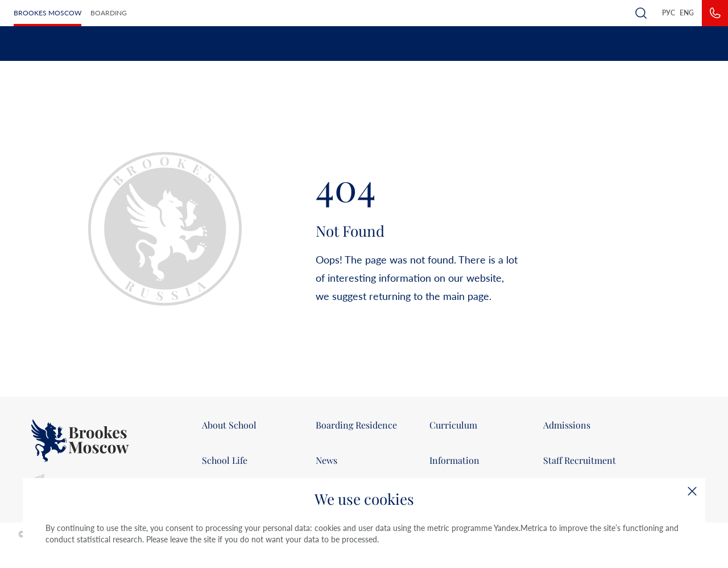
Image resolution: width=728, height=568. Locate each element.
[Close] (692, 491)
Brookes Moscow (47, 13)
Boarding (109, 13)
